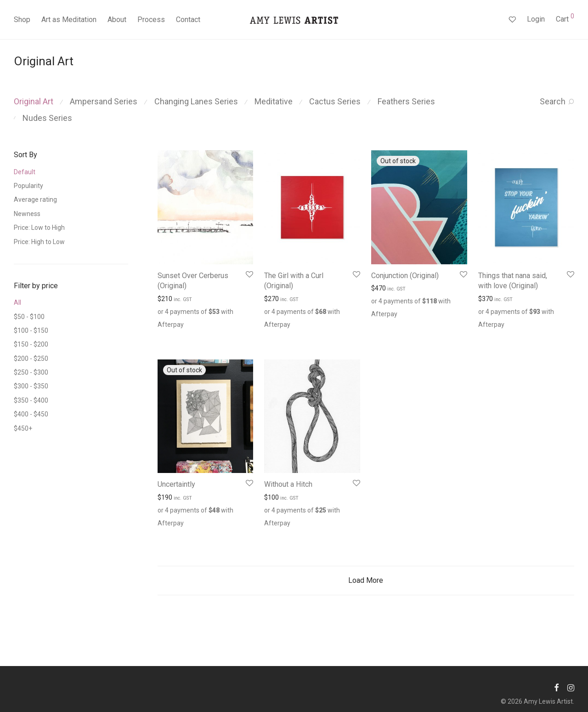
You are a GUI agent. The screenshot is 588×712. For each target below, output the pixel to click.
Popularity (28, 186)
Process (151, 20)
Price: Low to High (39, 228)
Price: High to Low (39, 242)
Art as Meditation (69, 20)
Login (536, 19)
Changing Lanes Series (196, 101)
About (117, 20)
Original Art (34, 101)
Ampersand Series (104, 101)
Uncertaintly (176, 484)
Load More (366, 580)
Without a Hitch (288, 484)
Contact (188, 20)
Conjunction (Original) (405, 276)
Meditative (274, 101)
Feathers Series (406, 101)
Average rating (35, 199)
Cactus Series (335, 101)
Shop (22, 20)
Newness (27, 214)
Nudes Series (47, 118)
